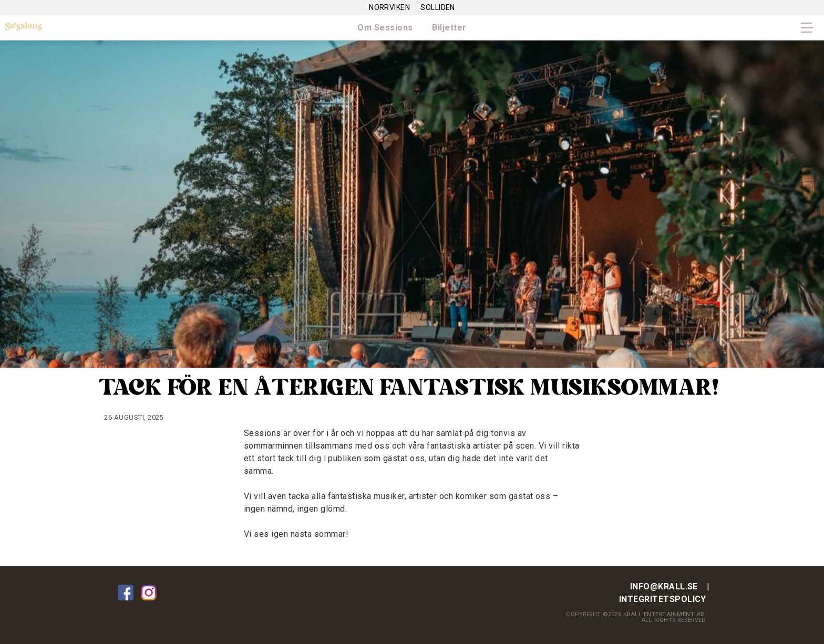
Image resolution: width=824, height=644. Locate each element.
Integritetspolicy (663, 599)
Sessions (24, 27)
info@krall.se (664, 586)
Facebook (126, 593)
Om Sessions (385, 28)
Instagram (149, 593)
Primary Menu (807, 28)
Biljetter (449, 28)
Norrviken (389, 7)
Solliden (438, 7)
